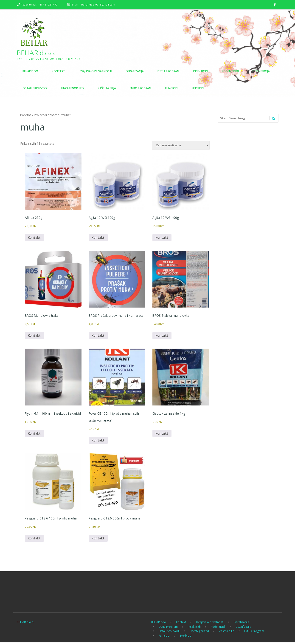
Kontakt (35, 238)
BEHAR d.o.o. (36, 53)
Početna (26, 115)
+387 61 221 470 (48, 4)
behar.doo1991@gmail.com (98, 4)
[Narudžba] (181, 145)
